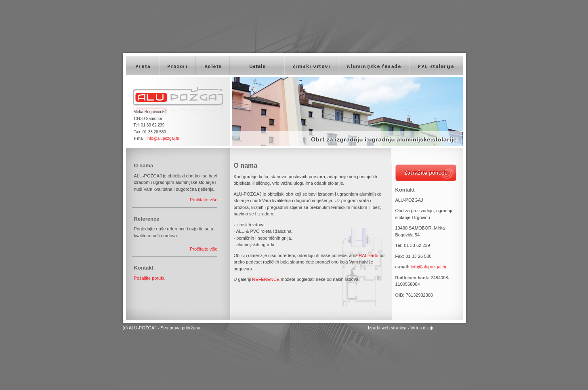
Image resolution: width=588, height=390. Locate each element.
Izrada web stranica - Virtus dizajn (401, 328)
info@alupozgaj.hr (163, 138)
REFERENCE (266, 279)
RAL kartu (369, 255)
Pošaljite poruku (150, 278)
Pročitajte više (204, 200)
